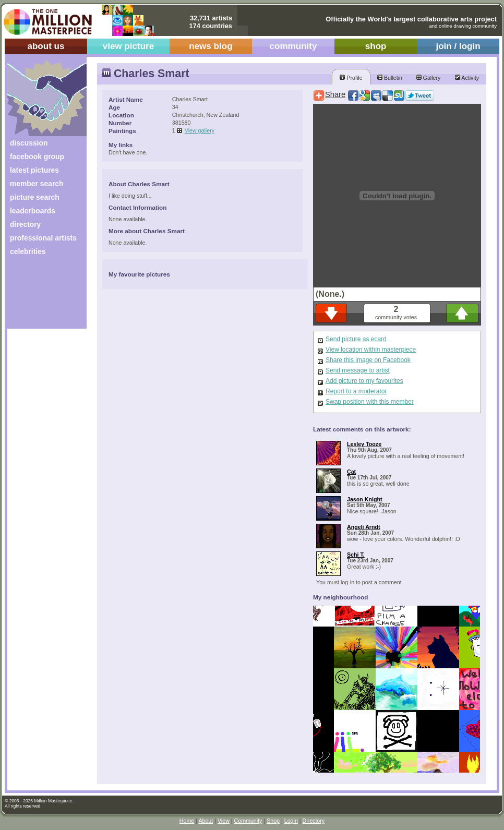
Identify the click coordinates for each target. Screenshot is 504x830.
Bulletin (390, 78)
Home (187, 821)
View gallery (200, 130)
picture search (35, 197)
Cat (351, 472)
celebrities (28, 251)
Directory (314, 821)
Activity (467, 78)
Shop (273, 821)
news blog (211, 46)
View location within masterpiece (371, 350)
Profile (351, 78)
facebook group (37, 157)
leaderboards (33, 211)
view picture (129, 46)
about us (46, 46)
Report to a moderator (356, 391)
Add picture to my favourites (364, 381)
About (206, 821)
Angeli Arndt (364, 527)
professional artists (43, 238)
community (293, 46)
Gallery (429, 78)
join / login (458, 46)
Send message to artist (358, 370)
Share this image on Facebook (368, 360)
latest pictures (34, 170)
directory (25, 224)
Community (248, 821)
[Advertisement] (40, 296)
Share (335, 94)
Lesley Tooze (364, 444)
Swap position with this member (370, 402)
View (224, 821)
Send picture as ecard (356, 339)
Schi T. (356, 555)
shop (376, 46)
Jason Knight (365, 499)
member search (37, 184)
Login (291, 821)
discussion (29, 143)
